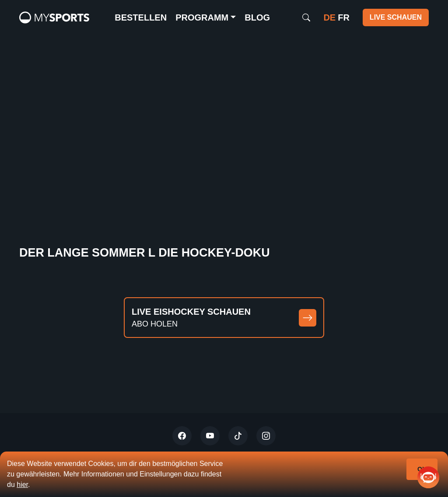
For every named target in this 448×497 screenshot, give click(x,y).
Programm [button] (202, 17)
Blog (257, 17)
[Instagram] (266, 436)
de (329, 17)
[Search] (306, 17)
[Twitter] (182, 436)
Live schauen (396, 17)
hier (22, 485)
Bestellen (141, 17)
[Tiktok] (238, 436)
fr (344, 17)
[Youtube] (210, 436)
